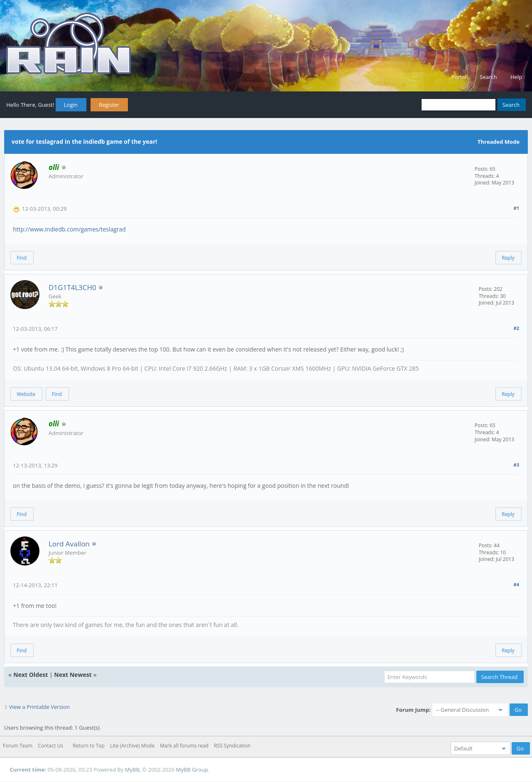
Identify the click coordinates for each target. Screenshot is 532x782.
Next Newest (73, 675)
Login (71, 105)
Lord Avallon (69, 544)
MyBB (132, 770)
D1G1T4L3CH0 (72, 287)
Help (516, 77)
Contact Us (50, 746)
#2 (516, 328)
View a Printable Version (39, 707)
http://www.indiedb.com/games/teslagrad (69, 229)
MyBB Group (192, 770)
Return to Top (89, 746)
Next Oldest (31, 675)
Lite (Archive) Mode (132, 746)
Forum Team (18, 746)
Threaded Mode (499, 142)
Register (109, 105)
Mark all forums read (184, 746)
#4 (516, 584)
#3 (516, 465)
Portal (459, 77)
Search (488, 77)
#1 (516, 208)
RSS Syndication (232, 746)
